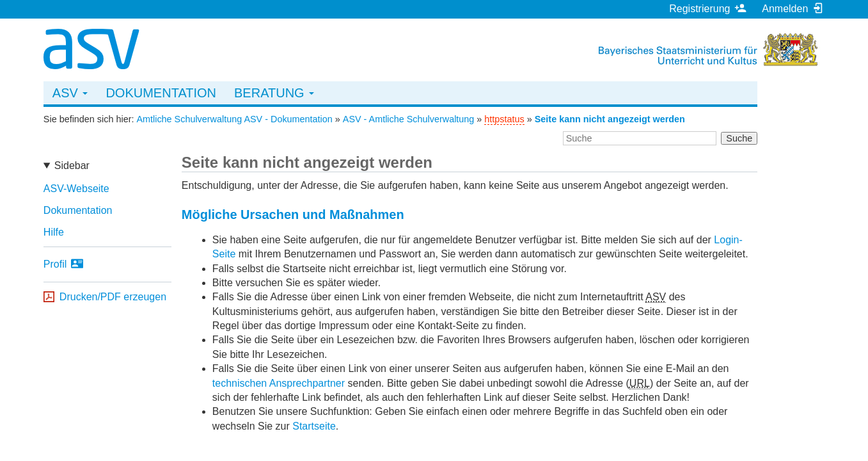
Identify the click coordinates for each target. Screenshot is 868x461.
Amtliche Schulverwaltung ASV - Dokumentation (234, 119)
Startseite (314, 426)
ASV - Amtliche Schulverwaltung (409, 119)
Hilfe (54, 232)
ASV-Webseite (76, 189)
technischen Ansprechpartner (279, 383)
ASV (70, 93)
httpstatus (504, 119)
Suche (739, 138)
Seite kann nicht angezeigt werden (610, 119)
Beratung (274, 93)
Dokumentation (161, 93)
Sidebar (72, 166)
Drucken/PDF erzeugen (113, 297)
